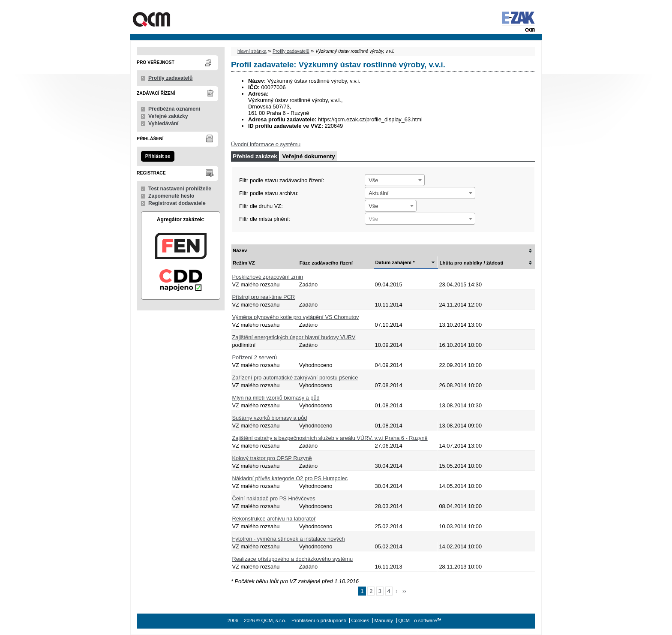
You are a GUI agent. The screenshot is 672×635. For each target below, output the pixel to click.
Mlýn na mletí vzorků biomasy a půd (276, 398)
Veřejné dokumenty (308, 156)
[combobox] (395, 180)
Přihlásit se (158, 156)
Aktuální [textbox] (378, 193)
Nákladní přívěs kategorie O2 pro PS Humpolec (290, 478)
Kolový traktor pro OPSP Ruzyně (272, 458)
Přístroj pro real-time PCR (264, 297)
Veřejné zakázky (168, 116)
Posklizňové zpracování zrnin (268, 277)
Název (240, 250)
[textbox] (420, 219)
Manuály (384, 620)
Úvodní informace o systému (266, 144)
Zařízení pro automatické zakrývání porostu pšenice (295, 378)
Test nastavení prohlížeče (180, 189)
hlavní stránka (252, 51)
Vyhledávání (163, 123)
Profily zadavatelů (170, 78)
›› (404, 591)
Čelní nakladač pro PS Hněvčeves (274, 498)
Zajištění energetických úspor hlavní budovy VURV (294, 337)
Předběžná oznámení (174, 109)
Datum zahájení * (395, 262)
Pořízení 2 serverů (255, 357)
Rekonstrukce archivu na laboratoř (274, 519)
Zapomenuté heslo (171, 196)
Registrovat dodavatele (177, 203)
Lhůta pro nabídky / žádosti (471, 263)
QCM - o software (417, 620)
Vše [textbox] (373, 180)
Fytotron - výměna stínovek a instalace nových (289, 539)
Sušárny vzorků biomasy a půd (270, 418)
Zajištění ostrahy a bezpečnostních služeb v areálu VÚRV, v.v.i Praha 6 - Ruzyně (330, 438)
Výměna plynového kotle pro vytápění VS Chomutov (296, 317)
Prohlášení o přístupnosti (319, 620)
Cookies (360, 620)
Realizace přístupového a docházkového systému (293, 559)
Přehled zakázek (255, 156)
